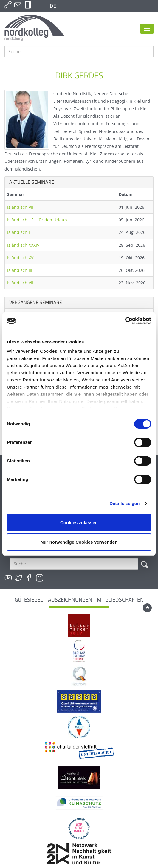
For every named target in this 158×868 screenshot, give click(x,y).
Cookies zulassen (79, 523)
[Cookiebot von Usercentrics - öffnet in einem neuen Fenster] (125, 321)
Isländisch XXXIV (23, 245)
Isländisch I (18, 232)
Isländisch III (20, 270)
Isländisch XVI (21, 258)
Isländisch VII (20, 207)
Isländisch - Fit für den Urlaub (37, 220)
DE (52, 6)
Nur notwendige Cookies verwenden (79, 542)
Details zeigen (124, 503)
